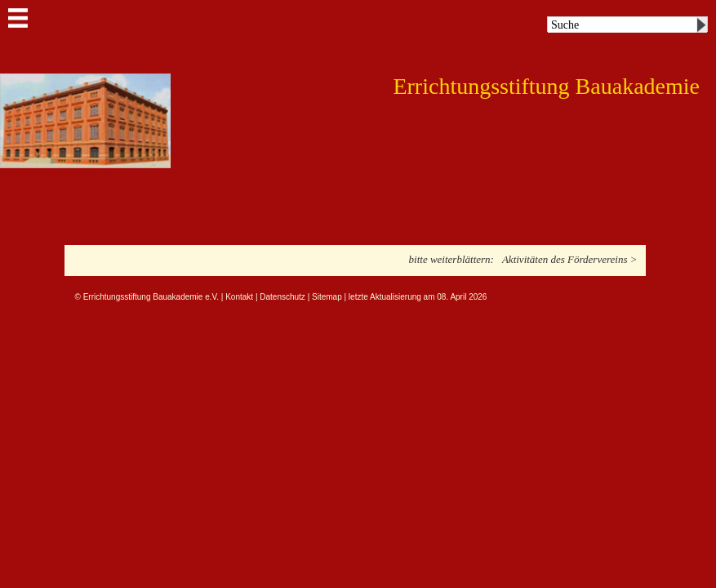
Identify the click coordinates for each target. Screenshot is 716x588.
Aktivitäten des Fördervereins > (570, 259)
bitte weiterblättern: (451, 259)
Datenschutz (282, 297)
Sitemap (327, 297)
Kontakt (239, 297)
